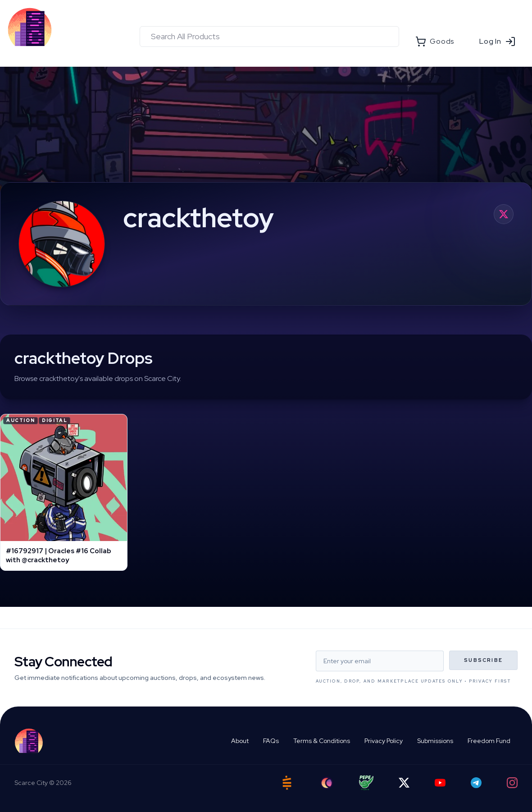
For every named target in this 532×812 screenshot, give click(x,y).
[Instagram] (512, 783)
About (240, 741)
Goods (435, 41)
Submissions (435, 741)
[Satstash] (287, 783)
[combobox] (269, 37)
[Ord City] (327, 783)
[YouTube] (440, 783)
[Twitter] (404, 783)
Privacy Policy (384, 741)
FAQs (271, 741)
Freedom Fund (489, 741)
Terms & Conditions (322, 741)
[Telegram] (476, 783)
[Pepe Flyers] (366, 783)
